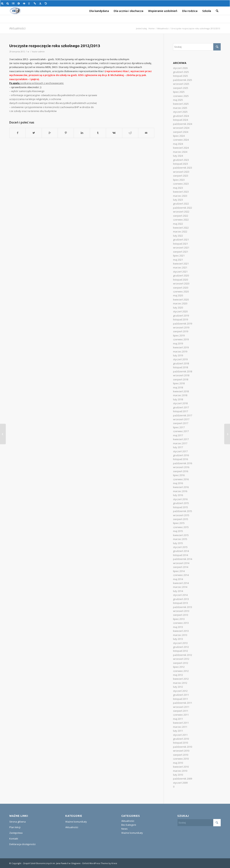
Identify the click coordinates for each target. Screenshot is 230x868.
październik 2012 (183, 655)
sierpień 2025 (181, 88)
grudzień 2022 (181, 204)
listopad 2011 (181, 699)
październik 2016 (183, 463)
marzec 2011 (180, 727)
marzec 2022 (180, 232)
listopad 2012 (181, 651)
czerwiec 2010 (181, 759)
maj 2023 (178, 188)
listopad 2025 (181, 76)
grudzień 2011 (181, 695)
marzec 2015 (180, 539)
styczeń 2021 (180, 272)
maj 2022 (178, 224)
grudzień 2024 (181, 116)
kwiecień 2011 (181, 723)
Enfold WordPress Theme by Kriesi (100, 863)
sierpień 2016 (181, 471)
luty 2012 (178, 687)
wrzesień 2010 (181, 751)
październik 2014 (183, 559)
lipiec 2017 (179, 427)
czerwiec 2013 (181, 623)
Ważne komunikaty (76, 822)
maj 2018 (178, 387)
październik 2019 (183, 324)
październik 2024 (183, 124)
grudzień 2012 (181, 647)
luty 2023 (178, 200)
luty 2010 (178, 775)
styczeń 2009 (180, 783)
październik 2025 (183, 80)
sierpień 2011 (181, 711)
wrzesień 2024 (181, 128)
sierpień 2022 (181, 216)
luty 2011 (178, 731)
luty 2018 (178, 399)
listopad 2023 (181, 164)
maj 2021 (178, 260)
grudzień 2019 (181, 316)
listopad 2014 (181, 555)
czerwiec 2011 (181, 715)
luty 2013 (178, 639)
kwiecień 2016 (181, 487)
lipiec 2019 (179, 335)
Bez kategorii (129, 825)
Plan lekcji (15, 827)
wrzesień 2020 (181, 283)
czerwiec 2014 (181, 575)
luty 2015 (178, 543)
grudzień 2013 (181, 599)
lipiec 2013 (179, 619)
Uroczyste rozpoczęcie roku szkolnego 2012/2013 (55, 46)
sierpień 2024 (181, 132)
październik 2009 (183, 779)
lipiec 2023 (179, 180)
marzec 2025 (180, 108)
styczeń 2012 (180, 691)
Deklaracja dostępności (22, 844)
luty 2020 (178, 308)
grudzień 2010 (181, 739)
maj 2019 (178, 343)
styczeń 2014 (180, 595)
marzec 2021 (180, 267)
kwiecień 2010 (181, 767)
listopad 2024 (181, 120)
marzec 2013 (180, 635)
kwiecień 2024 (181, 148)
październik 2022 (183, 208)
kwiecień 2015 (181, 535)
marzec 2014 (180, 587)
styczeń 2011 (180, 735)
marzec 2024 (180, 152)
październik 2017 (183, 415)
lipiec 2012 (179, 667)
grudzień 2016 (181, 455)
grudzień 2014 (181, 551)
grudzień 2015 (181, 503)
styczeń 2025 (180, 112)
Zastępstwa (16, 833)
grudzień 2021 (181, 240)
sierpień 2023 (181, 176)
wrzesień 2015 (181, 515)
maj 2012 (178, 675)
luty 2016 (178, 495)
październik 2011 (183, 703)
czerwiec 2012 (181, 671)
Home (152, 28)
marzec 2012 (180, 683)
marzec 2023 (180, 196)
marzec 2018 (180, 395)
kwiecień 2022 (181, 228)
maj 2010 (178, 763)
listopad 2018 (181, 367)
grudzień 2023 (181, 160)
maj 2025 (178, 100)
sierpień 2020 (181, 288)
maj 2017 (178, 435)
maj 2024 (178, 144)
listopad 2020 (181, 280)
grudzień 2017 (181, 407)
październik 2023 (183, 168)
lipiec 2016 (179, 475)
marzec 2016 (180, 491)
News (124, 829)
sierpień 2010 (181, 755)
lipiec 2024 (179, 136)
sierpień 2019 (181, 331)
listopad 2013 (181, 603)
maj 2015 (178, 531)
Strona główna (17, 822)
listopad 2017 (181, 411)
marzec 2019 (180, 351)
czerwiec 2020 (181, 292)
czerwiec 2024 (181, 140)
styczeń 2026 (180, 68)
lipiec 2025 (179, 92)
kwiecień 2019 (181, 347)
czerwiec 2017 (181, 431)
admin (41, 52)
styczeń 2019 (180, 359)
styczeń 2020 (180, 311)
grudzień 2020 (181, 275)
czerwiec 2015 (181, 527)
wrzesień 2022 (181, 212)
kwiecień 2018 (181, 391)
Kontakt (14, 839)
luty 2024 (178, 156)
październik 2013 (183, 607)
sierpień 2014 (181, 567)
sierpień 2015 (181, 519)
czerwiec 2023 (181, 184)
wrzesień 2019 (181, 327)
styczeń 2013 (180, 643)
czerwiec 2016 (181, 479)
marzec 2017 (180, 443)
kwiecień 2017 (181, 439)
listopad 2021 (181, 244)
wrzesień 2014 (181, 563)
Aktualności (17, 28)
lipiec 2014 (179, 571)
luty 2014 (178, 591)
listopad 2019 (181, 319)
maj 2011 (178, 719)
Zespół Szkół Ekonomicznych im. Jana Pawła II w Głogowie (52, 863)
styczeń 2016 (180, 499)
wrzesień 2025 (181, 84)
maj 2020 (178, 295)
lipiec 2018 (179, 383)
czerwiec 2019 (181, 339)
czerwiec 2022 (181, 220)
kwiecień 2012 (181, 679)
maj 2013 (178, 627)
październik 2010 (183, 747)
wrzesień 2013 (181, 611)
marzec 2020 (180, 303)
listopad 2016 (181, 459)
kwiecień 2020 (181, 300)
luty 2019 (178, 355)
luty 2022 (178, 236)
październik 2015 (183, 511)
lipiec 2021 (179, 256)
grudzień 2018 (181, 363)
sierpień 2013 (181, 615)
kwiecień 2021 (181, 264)
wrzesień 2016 (181, 467)
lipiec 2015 (179, 523)
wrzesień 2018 (181, 375)
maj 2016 (178, 483)
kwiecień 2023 (181, 192)
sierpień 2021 (181, 252)
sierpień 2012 (181, 663)
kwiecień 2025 (181, 104)
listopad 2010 (181, 743)
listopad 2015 (181, 507)
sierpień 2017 (181, 423)
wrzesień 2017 (181, 419)
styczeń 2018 (180, 403)
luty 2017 (178, 447)
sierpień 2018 (181, 379)
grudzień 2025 (181, 72)
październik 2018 (183, 371)
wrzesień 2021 (181, 248)
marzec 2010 (180, 771)
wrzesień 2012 (181, 659)
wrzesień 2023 (181, 172)
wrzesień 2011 (181, 707)
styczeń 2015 (180, 547)
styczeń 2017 (180, 451)
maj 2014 (178, 579)
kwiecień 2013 (181, 631)
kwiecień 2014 (181, 583)
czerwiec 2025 (181, 96)
